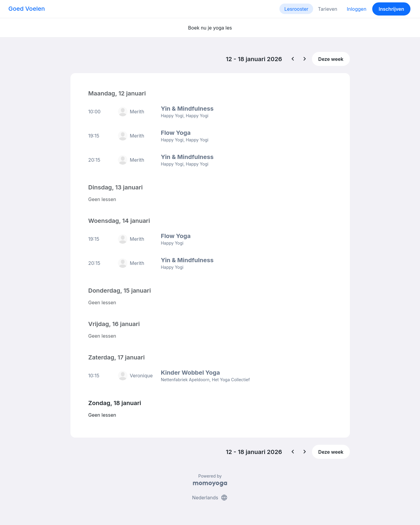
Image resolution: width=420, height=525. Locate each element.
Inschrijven (391, 9)
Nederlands (210, 498)
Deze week (331, 59)
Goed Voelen (27, 9)
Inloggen (357, 9)
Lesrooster (296, 9)
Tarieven (328, 9)
